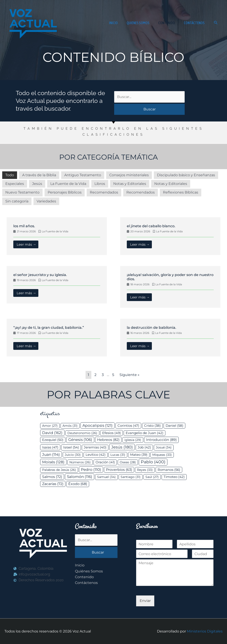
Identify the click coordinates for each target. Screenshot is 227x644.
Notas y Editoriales (130, 184)
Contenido (84, 577)
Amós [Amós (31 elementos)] (70, 426)
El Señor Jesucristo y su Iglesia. (40, 275)
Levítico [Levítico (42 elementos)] (96, 455)
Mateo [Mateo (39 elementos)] (139, 455)
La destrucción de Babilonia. (152, 328)
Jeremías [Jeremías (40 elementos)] (95, 447)
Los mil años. (24, 226)
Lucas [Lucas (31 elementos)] (118, 455)
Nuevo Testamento (22, 192)
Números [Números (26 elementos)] (80, 462)
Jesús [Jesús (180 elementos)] (122, 447)
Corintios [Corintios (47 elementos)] (128, 426)
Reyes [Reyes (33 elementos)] (145, 470)
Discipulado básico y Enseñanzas (186, 175)
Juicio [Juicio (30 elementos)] (73, 455)
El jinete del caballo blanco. (151, 226)
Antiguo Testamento (83, 175)
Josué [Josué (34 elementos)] (164, 447)
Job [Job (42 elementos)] (144, 447)
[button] (216, 23)
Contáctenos (86, 583)
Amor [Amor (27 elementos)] (50, 426)
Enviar (145, 601)
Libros (100, 184)
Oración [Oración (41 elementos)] (105, 462)
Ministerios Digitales (205, 631)
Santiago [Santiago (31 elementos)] (131, 477)
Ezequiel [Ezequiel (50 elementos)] (53, 440)
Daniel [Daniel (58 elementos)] (174, 426)
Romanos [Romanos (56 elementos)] (169, 470)
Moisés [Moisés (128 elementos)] (53, 462)
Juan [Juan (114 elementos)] (51, 454)
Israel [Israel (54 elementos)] (71, 447)
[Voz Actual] (32, 23)
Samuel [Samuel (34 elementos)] (106, 477)
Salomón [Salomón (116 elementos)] (80, 477)
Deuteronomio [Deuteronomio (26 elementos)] (82, 433)
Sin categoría (17, 201)
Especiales (15, 184)
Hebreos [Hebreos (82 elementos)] (108, 440)
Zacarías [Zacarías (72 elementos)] (53, 484)
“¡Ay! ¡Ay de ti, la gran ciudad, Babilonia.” (49, 328)
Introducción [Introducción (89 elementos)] (161, 440)
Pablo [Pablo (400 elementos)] (153, 462)
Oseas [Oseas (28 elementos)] (128, 462)
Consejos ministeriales (129, 175)
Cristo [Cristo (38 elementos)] (152, 426)
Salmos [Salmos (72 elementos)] (52, 477)
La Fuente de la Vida (68, 184)
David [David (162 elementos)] (52, 433)
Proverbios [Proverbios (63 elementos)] (119, 470)
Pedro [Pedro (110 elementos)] (91, 470)
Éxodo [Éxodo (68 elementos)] (78, 484)
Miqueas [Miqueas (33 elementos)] (162, 455)
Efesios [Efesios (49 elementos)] (112, 433)
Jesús (37, 184)
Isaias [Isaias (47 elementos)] (50, 447)
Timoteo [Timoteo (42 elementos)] (174, 477)
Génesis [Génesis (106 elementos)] (80, 440)
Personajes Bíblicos (65, 192)
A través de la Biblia (39, 175)
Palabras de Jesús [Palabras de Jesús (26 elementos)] (59, 470)
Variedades (46, 201)
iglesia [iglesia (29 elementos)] (133, 440)
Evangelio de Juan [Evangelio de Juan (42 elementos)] (145, 433)
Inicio (80, 565)
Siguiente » (129, 375)
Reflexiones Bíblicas (181, 192)
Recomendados (104, 192)
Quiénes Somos (89, 571)
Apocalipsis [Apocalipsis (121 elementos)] (98, 425)
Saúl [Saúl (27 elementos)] (152, 477)
